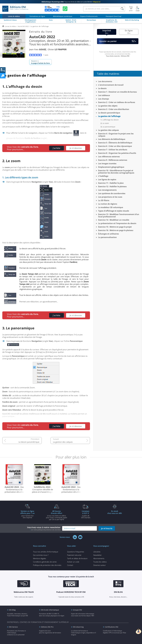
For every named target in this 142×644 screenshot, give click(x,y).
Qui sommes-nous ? (41, 555)
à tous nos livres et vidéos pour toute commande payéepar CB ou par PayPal (57, 515)
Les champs (104, 99)
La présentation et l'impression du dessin (117, 223)
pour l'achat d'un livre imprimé (27, 514)
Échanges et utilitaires (108, 234)
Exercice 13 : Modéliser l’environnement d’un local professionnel (119, 215)
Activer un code (73, 562)
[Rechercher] (122, 9)
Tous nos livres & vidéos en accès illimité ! (71, 2)
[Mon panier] (131, 9)
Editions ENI (15, 9)
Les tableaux (104, 95)
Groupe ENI (77, 610)
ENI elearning (78, 627)
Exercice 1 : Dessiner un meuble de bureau (118, 92)
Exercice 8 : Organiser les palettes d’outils (117, 153)
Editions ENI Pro (47, 627)
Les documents (105, 81)
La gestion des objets (108, 106)
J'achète (57, 148)
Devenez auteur (100, 565)
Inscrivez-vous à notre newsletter (44, 528)
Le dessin (102, 88)
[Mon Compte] (138, 9)
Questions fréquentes (76, 552)
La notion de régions (108, 204)
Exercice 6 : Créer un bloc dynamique (115, 146)
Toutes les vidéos (100, 562)
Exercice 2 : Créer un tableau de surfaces (117, 102)
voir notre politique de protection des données (46, 530)
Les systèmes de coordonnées (112, 193)
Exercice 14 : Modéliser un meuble (114, 220)
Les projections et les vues (110, 197)
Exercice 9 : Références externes (113, 160)
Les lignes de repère (107, 180)
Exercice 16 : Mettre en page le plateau (116, 230)
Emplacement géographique (111, 167)
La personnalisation (107, 237)
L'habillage (103, 176)
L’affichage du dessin (111, 120)
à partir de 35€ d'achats (86, 514)
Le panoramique (109, 127)
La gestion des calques (63, 442)
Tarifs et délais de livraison (77, 558)
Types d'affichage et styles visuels (114, 211)
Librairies (97, 552)
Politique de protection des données (47, 565)
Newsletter (97, 555)
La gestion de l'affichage (109, 116)
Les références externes (109, 157)
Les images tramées (107, 164)
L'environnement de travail (111, 85)
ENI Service (13, 627)
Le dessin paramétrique (29, 442)
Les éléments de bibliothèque (112, 139)
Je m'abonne (76, 148)
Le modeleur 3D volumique (111, 207)
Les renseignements (107, 190)
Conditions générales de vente (45, 562)
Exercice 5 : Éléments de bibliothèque (115, 143)
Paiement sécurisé (74, 555)
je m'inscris (107, 528)
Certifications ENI (112, 627)
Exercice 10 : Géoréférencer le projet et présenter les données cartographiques (116, 172)
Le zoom (106, 123)
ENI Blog (12, 610)
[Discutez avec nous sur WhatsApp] (65, 9)
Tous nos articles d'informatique (46, 552)
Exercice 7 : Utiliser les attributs (113, 150)
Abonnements (99, 558)
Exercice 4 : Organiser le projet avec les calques (116, 135)
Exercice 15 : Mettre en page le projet (115, 227)
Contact (70, 565)
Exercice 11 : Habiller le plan (111, 183)
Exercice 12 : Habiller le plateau (112, 186)
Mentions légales (40, 558)
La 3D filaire (104, 200)
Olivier (57, 49)
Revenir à (40, 62)
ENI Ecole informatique (50, 610)
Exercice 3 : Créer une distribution (114, 109)
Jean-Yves (38, 49)
